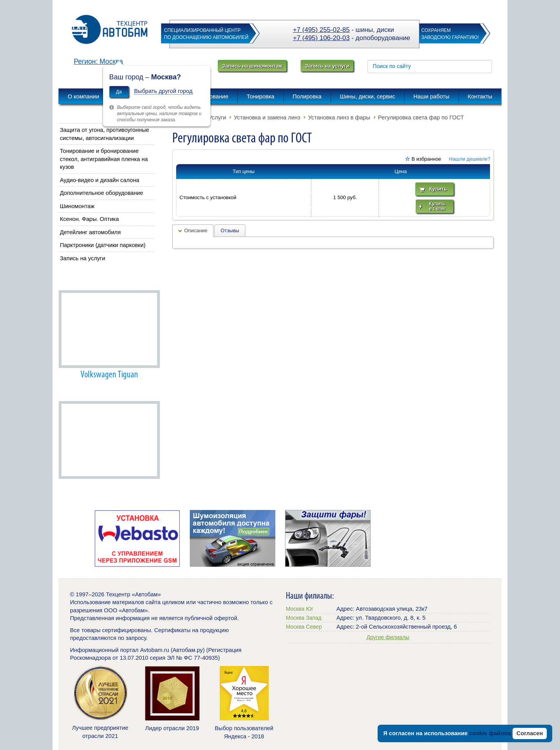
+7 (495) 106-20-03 (321, 38)
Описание (196, 230)
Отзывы (230, 230)
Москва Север (304, 627)
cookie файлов (490, 733)
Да (119, 92)
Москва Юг (300, 609)
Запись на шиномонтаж (252, 66)
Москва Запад (304, 618)
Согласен (530, 733)
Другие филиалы (388, 637)
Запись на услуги (327, 66)
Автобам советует (85, 390)
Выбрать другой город (163, 91)
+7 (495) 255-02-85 (321, 30)
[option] (137, 538)
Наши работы (79, 279)
